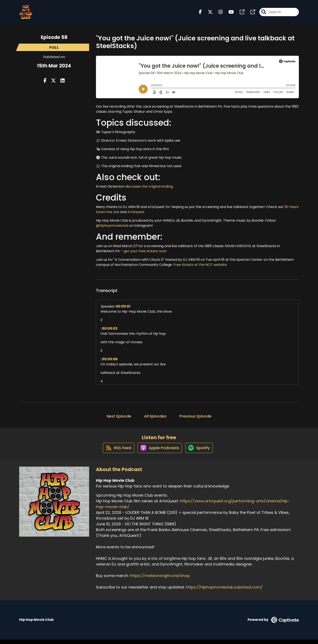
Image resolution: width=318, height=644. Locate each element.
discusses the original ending (149, 186)
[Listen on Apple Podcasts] (159, 452)
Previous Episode (195, 416)
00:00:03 (110, 328)
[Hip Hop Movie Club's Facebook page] (200, 14)
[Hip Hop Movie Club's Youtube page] (229, 14)
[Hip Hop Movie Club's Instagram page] (218, 14)
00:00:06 (110, 359)
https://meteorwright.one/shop (160, 580)
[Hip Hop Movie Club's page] (240, 14)
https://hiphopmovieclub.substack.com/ (224, 592)
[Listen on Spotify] (201, 452)
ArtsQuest (136, 212)
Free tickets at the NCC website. (200, 265)
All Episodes (155, 416)
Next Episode (119, 416)
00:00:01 (123, 306)
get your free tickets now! (145, 251)
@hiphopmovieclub (112, 226)
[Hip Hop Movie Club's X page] (208, 14)
